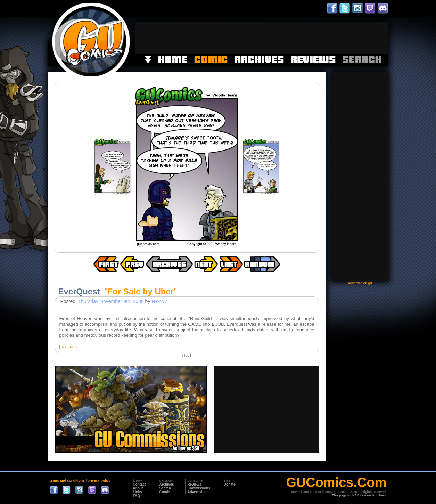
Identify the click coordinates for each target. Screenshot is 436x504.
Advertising (197, 492)
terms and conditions (67, 481)
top (187, 355)
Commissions (199, 488)
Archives (166, 484)
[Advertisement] (262, 38)
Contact (139, 484)
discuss (69, 346)
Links (137, 492)
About (138, 488)
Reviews (194, 484)
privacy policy (99, 481)
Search (165, 488)
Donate (230, 484)
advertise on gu (360, 283)
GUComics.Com (336, 482)
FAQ (136, 496)
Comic (164, 492)
